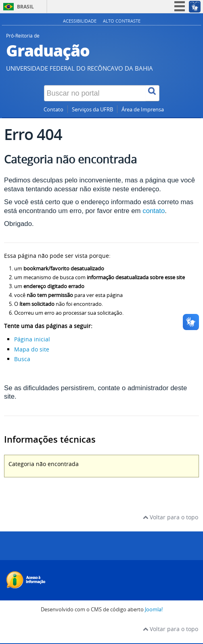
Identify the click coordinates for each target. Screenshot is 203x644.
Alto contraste (122, 21)
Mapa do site (32, 349)
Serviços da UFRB (92, 110)
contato (154, 211)
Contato (53, 110)
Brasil (25, 7)
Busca (22, 359)
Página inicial (32, 339)
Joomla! (154, 609)
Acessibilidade (80, 21)
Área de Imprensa (143, 110)
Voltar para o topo (171, 517)
